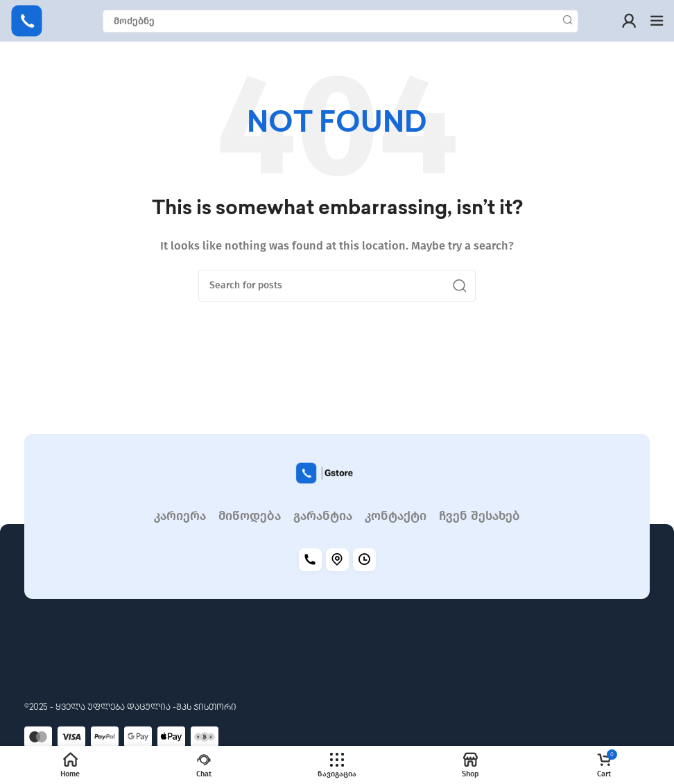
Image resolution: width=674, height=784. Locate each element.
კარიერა (180, 516)
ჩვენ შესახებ (479, 516)
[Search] (340, 21)
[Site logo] (27, 20)
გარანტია (323, 516)
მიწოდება (250, 516)
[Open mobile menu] (657, 21)
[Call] (310, 560)
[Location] (337, 560)
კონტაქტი (396, 516)
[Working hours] (364, 560)
